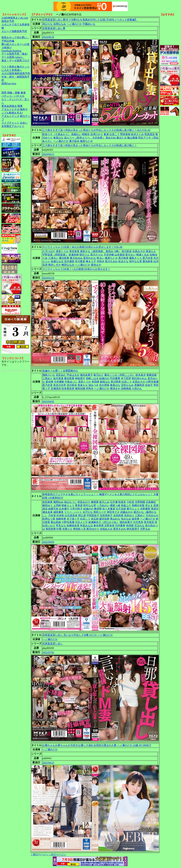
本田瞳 (95, 382)
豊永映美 (148, 261)
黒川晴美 (116, 382)
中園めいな (89, 24)
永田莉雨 (118, 515)
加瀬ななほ (57, 261)
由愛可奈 (53, 509)
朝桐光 (86, 134)
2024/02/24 (48, 278)
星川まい (130, 255)
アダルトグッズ (10, 116)
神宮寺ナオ (113, 512)
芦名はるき (73, 375)
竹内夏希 (115, 378)
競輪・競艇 (14, 93)
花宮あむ (61, 375)
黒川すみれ (111, 261)
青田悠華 (51, 529)
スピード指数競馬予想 (14, 31)
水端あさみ (106, 529)
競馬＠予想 (8, 21)
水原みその (139, 251)
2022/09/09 (48, 542)
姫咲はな (105, 382)
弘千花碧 (121, 509)
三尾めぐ (48, 378)
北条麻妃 (151, 502)
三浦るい (53, 258)
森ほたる (122, 138)
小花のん (137, 388)
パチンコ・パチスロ (13, 96)
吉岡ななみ (60, 24)
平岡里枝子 (93, 515)
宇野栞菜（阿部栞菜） (55, 255)
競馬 (4, 93)
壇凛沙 (155, 509)
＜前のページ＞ (39, 854)
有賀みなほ (86, 525)
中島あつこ (71, 382)
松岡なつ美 (49, 519)
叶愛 (59, 529)
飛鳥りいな (49, 375)
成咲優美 (58, 512)
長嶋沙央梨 (138, 505)
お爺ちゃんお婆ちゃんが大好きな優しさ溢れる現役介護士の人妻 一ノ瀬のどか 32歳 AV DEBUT (97, 745)
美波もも (151, 251)
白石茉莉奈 (71, 515)
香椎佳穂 (151, 375)
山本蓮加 (120, 255)
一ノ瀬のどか (74, 24)
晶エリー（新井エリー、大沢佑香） (85, 138)
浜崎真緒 (126, 388)
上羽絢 (57, 505)
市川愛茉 (80, 261)
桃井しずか (55, 265)
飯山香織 (132, 138)
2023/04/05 (48, 401)
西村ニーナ (100, 512)
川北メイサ (81, 522)
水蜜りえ (67, 529)
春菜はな (58, 138)
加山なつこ (70, 502)
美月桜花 (149, 522)
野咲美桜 (125, 134)
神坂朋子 (80, 378)
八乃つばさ (49, 251)
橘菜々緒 (115, 505)
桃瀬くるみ (143, 255)
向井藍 (60, 515)
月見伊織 (109, 255)
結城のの (104, 378)
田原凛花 (150, 134)
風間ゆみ (58, 502)
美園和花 (139, 385)
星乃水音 (148, 258)
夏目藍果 (64, 258)
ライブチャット (10, 123)
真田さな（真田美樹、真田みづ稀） (100, 251)
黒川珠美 (123, 258)
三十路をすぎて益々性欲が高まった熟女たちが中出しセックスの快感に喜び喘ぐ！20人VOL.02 (96, 130)
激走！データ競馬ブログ (15, 60)
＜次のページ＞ (57, 854)
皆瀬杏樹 (74, 255)
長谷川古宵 (60, 385)
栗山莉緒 (56, 522)
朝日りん (85, 255)
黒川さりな (97, 255)
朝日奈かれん (139, 378)
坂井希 (136, 519)
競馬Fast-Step (9, 83)
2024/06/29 (48, 37)
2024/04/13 (48, 154)
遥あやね (111, 138)
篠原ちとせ (86, 141)
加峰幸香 (61, 519)
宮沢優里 (69, 261)
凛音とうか (62, 251)
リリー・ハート (73, 512)
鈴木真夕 (141, 375)
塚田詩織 (80, 388)
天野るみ (145, 529)
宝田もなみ (127, 385)
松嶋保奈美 (73, 525)
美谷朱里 (74, 251)
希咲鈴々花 (79, 529)
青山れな (115, 519)
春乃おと (99, 375)
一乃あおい (103, 505)
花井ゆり (129, 515)
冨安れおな (90, 258)
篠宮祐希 (104, 519)
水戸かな (88, 512)
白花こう (115, 134)
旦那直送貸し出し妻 (54, 28)
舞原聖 (98, 509)
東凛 (106, 134)
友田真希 (48, 502)
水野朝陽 (140, 502)
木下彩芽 (126, 378)
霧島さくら (136, 258)
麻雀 (23, 93)
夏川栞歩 (74, 141)
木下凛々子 (73, 519)
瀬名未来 (48, 512)
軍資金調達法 (9, 106)
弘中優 (114, 502)
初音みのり (84, 502)
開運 (20, 106)
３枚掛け (7, 48)
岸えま (149, 505)
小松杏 (130, 502)
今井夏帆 (59, 382)
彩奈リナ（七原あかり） (56, 134)
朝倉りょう (68, 505)
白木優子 (64, 509)
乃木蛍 (52, 515)
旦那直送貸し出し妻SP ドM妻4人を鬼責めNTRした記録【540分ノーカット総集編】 (90, 20)
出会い (24, 123)
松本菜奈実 (68, 388)
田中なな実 (136, 261)
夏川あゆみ (76, 258)
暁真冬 (122, 502)
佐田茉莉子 (106, 515)
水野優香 (145, 509)
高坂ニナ (126, 505)
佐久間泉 (104, 385)
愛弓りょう (133, 509)
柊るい (100, 258)
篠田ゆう (48, 505)
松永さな (123, 261)
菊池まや (96, 265)
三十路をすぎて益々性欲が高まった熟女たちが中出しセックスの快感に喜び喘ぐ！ (90, 145)
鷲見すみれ (120, 529)
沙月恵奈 (138, 522)
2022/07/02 (48, 652)
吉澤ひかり (97, 134)
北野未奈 (109, 525)
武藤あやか (127, 512)
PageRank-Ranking (11, 51)
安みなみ (126, 519)
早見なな (61, 525)
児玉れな (139, 525)
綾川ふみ (104, 502)
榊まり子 (91, 261)
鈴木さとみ (137, 134)
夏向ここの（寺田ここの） (120, 375)
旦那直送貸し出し (53, 644)
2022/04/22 (48, 763)
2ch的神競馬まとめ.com (15, 18)
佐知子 (149, 385)
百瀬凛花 (56, 388)
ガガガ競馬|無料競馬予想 (16, 73)
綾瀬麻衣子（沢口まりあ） (104, 522)
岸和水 (100, 261)
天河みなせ (152, 515)
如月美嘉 (58, 378)
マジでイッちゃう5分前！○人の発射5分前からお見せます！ (76, 269)
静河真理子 (133, 529)
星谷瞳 (49, 382)
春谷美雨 (99, 525)
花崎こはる (92, 378)
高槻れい (76, 134)
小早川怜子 (76, 509)
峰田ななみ (68, 265)
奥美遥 (79, 505)
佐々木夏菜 (109, 509)
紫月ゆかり (93, 529)
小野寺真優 (152, 382)
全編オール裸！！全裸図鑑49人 (60, 371)
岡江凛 (82, 515)
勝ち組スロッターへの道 (15, 44)
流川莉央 (127, 251)
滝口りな (48, 24)
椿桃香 (95, 502)
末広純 (95, 519)
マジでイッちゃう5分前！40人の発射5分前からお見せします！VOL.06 (82, 247)
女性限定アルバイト (13, 126)
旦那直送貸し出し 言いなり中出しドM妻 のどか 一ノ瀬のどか (78, 635)
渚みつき (93, 385)
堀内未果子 (86, 375)
